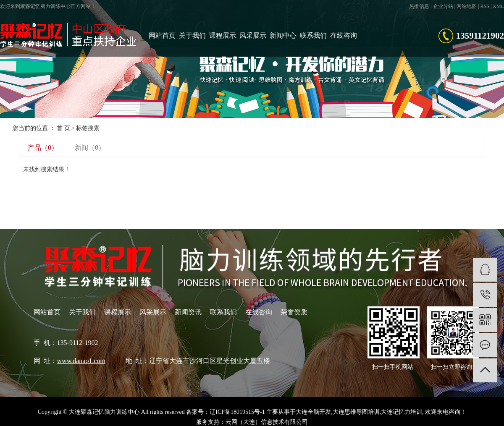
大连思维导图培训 (356, 412)
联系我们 (313, 35)
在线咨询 (344, 35)
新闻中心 (283, 35)
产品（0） (43, 148)
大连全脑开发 (313, 412)
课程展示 (223, 35)
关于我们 (192, 35)
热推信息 (419, 6)
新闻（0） (90, 148)
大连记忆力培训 (402, 412)
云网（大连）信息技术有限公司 (267, 422)
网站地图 (467, 6)
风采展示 (253, 35)
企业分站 (443, 6)
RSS (485, 6)
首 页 (63, 128)
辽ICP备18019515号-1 (237, 412)
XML (498, 6)
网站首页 (162, 35)
